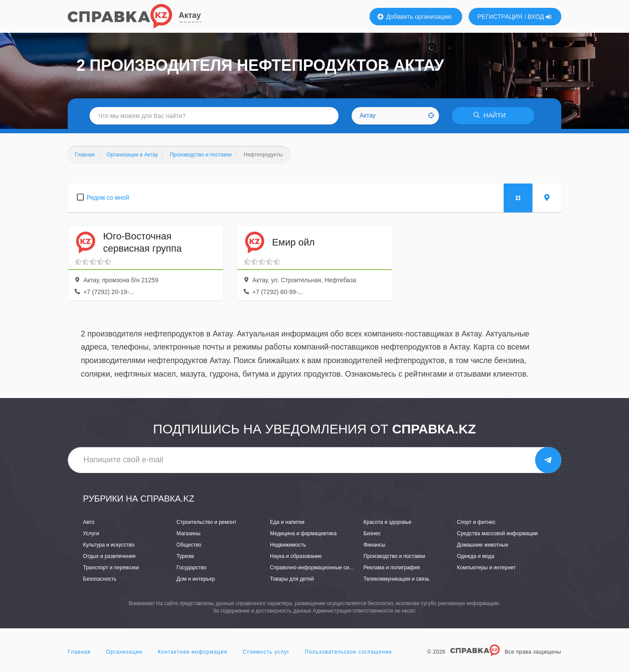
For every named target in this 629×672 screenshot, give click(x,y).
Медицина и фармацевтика (303, 533)
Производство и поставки (394, 556)
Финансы (374, 545)
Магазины (188, 533)
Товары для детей (292, 579)
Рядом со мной (108, 197)
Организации (124, 652)
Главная (79, 652)
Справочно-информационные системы (317, 568)
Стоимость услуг (266, 652)
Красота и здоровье (387, 522)
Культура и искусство (109, 545)
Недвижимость (288, 545)
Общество (189, 545)
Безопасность (100, 579)
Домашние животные (483, 545)
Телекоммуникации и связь (396, 579)
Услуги (91, 533)
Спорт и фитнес (476, 522)
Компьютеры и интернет (486, 568)
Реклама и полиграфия (392, 568)
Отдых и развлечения (109, 556)
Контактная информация (192, 652)
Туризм (185, 556)
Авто (89, 522)
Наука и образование (296, 556)
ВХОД (540, 17)
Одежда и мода (476, 556)
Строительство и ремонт (206, 522)
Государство (192, 568)
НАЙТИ (491, 116)
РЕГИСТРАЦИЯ (500, 17)
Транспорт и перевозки (111, 568)
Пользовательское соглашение (349, 652)
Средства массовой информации (497, 533)
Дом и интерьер (196, 579)
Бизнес (372, 533)
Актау (190, 15)
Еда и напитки (287, 522)
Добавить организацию (415, 17)
